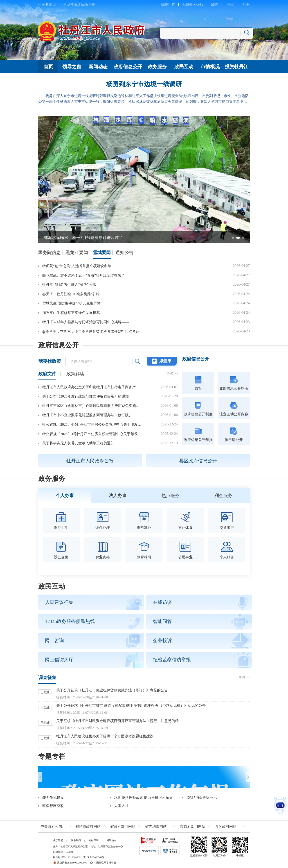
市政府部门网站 (193, 823)
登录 (230, 5)
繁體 (214, 5)
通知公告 (124, 252)
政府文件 (47, 374)
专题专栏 (52, 755)
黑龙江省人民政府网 (79, 5)
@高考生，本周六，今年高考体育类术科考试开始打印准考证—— (94, 331)
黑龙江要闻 (77, 252)
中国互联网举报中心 (103, 859)
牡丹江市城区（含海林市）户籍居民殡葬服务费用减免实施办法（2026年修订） (92, 406)
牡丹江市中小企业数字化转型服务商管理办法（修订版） (87, 415)
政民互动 (52, 585)
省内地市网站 (156, 823)
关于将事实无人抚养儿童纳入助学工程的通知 (78, 443)
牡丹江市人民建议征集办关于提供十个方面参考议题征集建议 (105, 735)
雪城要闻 (102, 252)
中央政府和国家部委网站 (57, 823)
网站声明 (94, 837)
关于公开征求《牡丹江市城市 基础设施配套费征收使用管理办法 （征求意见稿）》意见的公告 (131, 704)
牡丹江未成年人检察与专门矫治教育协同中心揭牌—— (85, 322)
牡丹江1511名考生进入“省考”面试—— (73, 285)
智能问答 (168, 5)
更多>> (172, 374)
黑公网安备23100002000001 (70, 859)
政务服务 (52, 479)
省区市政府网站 (88, 823)
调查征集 (47, 676)
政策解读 (75, 374)
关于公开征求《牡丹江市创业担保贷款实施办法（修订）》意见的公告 (112, 689)
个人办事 (65, 495)
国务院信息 (49, 252)
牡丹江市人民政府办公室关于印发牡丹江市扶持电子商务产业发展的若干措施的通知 (92, 387)
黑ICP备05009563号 (94, 854)
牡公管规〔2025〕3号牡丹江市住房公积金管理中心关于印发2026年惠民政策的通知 (92, 434)
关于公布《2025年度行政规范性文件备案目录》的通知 (85, 396)
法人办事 (118, 495)
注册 (246, 5)
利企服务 (223, 495)
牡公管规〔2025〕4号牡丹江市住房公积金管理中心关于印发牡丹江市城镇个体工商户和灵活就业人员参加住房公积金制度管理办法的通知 (92, 424)
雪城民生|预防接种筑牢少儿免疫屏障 (71, 303)
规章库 (165, 361)
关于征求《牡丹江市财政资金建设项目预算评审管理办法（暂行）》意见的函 (117, 719)
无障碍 (187, 5)
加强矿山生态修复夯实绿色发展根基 (71, 313)
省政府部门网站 (123, 823)
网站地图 (111, 837)
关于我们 (58, 837)
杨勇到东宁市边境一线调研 (144, 84)
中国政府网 (47, 5)
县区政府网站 (226, 823)
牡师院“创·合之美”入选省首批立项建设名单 (77, 266)
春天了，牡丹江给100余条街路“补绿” (72, 294)
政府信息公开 (58, 345)
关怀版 (198, 5)
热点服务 (171, 495)
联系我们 (76, 837)
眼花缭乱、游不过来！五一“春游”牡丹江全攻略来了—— (87, 275)
